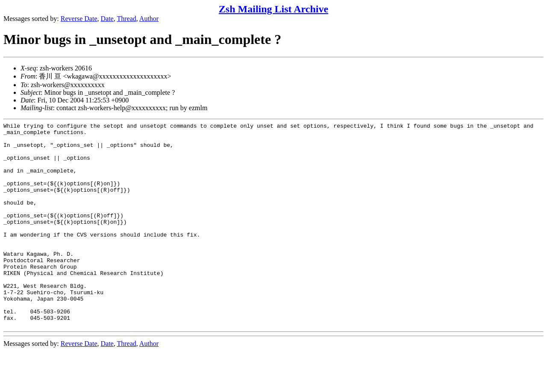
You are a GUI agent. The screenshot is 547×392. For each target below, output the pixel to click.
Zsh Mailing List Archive (273, 9)
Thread (126, 19)
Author (149, 19)
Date (107, 19)
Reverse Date (79, 19)
